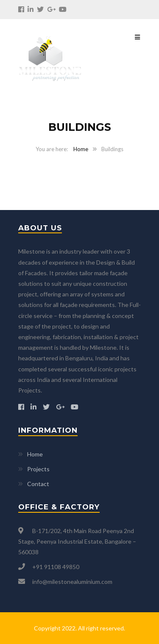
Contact (38, 484)
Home (81, 149)
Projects (38, 469)
